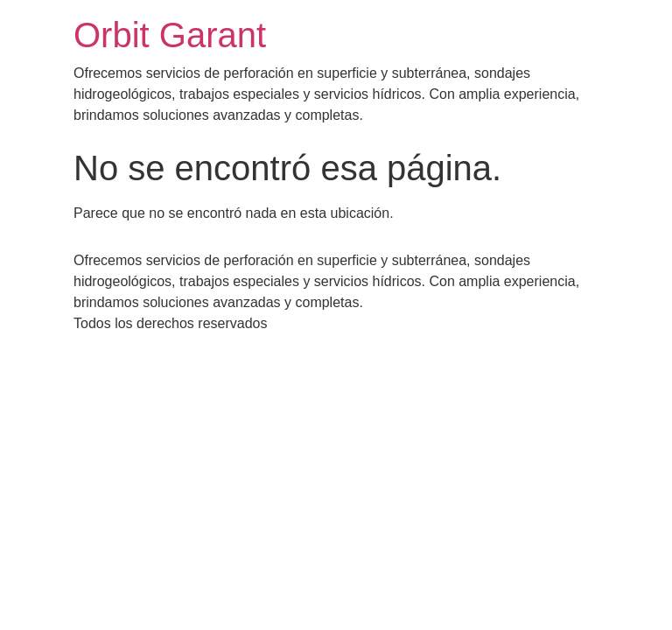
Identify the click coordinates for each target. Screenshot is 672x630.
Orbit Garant (170, 35)
